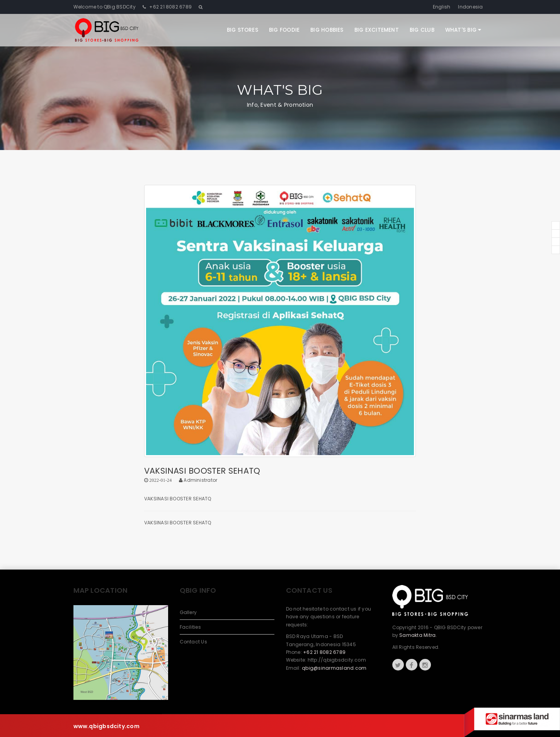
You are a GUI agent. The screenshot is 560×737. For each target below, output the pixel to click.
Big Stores (243, 30)
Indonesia (470, 7)
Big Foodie (284, 30)
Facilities (190, 627)
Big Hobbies (327, 30)
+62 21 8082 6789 (170, 7)
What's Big (463, 30)
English (442, 7)
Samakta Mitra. (418, 635)
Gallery (188, 612)
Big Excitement (377, 30)
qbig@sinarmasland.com (334, 668)
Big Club (422, 30)
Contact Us (193, 642)
